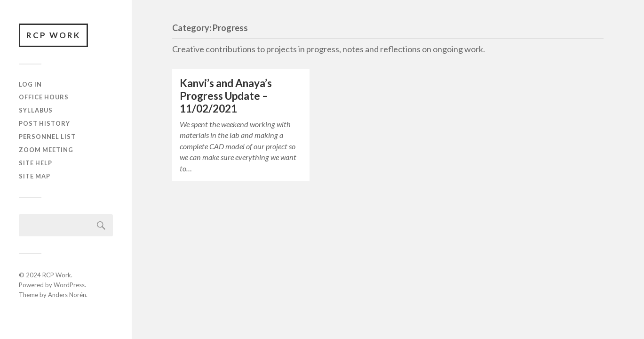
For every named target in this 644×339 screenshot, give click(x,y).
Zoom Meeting (46, 150)
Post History (44, 123)
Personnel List (47, 137)
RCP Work (53, 35)
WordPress (69, 285)
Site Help (36, 163)
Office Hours (44, 97)
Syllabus (36, 110)
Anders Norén (67, 295)
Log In (30, 84)
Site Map (35, 176)
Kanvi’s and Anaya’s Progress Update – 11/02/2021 (226, 96)
